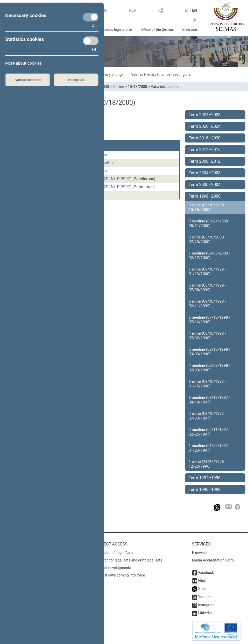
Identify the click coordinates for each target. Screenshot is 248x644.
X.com (203, 589)
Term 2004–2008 (205, 173)
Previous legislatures (116, 29)
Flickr (203, 581)
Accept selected (28, 80)
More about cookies (23, 63)
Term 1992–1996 (205, 478)
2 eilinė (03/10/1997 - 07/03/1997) (207, 416)
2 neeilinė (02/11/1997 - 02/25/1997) (209, 432)
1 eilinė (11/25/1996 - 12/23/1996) (207, 464)
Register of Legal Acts (115, 553)
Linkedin (205, 613)
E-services (200, 553)
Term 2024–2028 (205, 115)
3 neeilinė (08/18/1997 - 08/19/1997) (209, 400)
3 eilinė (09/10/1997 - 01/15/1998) (207, 384)
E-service (190, 29)
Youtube (205, 597)
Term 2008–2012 (205, 161)
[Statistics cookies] (91, 41)
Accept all (76, 80)
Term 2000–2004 (205, 185)
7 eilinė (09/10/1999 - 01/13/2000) (207, 272)
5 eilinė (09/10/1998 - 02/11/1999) (207, 304)
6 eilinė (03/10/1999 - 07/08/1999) (207, 288)
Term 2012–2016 (205, 150)
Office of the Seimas (158, 29)
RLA (133, 10)
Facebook (206, 573)
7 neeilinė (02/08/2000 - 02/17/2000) (209, 256)
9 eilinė (118, 87)
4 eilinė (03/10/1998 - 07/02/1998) (207, 336)
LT (187, 10)
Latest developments (114, 568)
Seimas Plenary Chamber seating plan (162, 74)
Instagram (206, 605)
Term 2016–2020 (205, 138)
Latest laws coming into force (121, 575)
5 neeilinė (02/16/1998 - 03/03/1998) (209, 352)
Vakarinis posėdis (165, 87)
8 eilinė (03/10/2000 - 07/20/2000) (207, 239)
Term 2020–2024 (205, 126)
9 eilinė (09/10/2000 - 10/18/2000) (207, 207)
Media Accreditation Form (213, 560)
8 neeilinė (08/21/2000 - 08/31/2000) (209, 223)
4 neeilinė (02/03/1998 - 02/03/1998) (209, 368)
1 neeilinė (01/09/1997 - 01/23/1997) (209, 448)
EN (194, 10)
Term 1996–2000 (205, 196)
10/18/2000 (137, 87)
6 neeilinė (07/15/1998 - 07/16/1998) (209, 320)
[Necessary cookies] (91, 17)
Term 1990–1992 (205, 489)
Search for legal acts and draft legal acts (130, 560)
